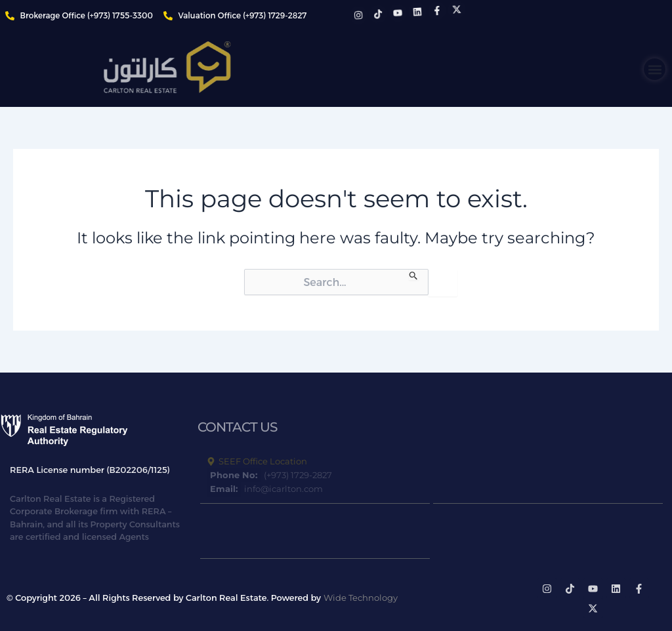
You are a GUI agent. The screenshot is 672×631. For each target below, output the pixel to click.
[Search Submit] (414, 275)
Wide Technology (361, 598)
